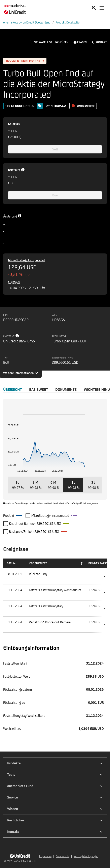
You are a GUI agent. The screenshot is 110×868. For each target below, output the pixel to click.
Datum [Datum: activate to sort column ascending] (11, 563)
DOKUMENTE (66, 389)
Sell (55, 149)
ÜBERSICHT (13, 389)
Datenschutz (63, 856)
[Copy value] (39, 106)
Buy (55, 195)
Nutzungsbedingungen (86, 856)
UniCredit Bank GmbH (24, 861)
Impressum (45, 856)
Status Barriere (86, 106)
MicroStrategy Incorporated (27, 260)
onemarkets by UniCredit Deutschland (27, 22)
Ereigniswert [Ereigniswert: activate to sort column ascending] (38, 563)
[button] (17, 485)
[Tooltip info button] (17, 336)
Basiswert (39, 389)
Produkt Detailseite (68, 22)
